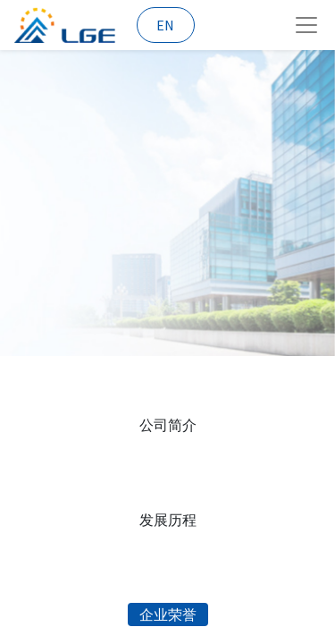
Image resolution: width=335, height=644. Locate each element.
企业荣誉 (168, 614)
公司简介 (168, 425)
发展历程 (168, 520)
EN (165, 25)
